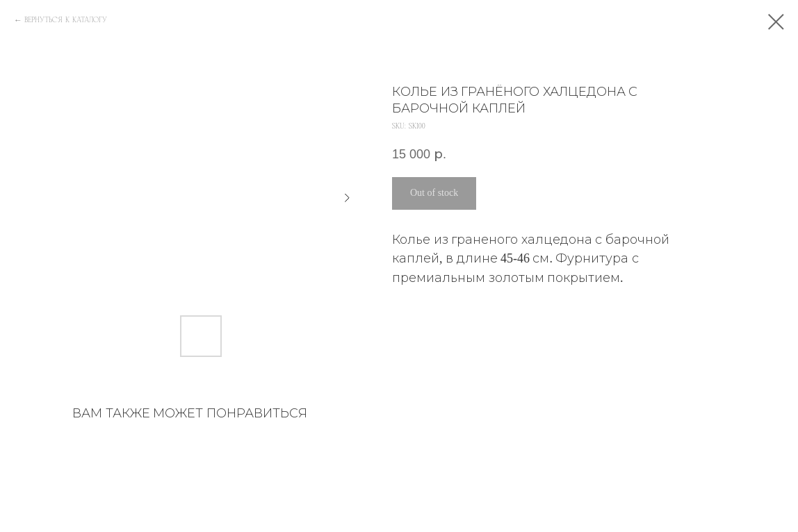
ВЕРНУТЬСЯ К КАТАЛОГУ (66, 20)
